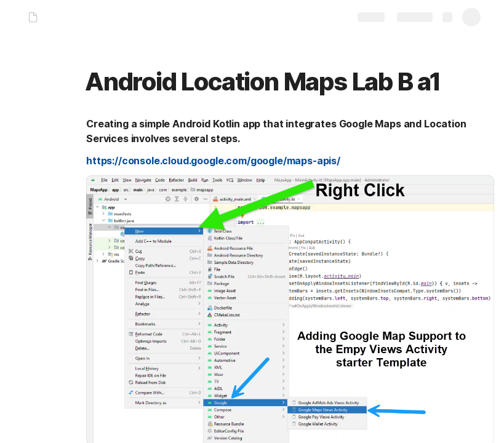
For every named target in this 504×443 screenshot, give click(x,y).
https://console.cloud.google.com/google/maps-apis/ (213, 161)
